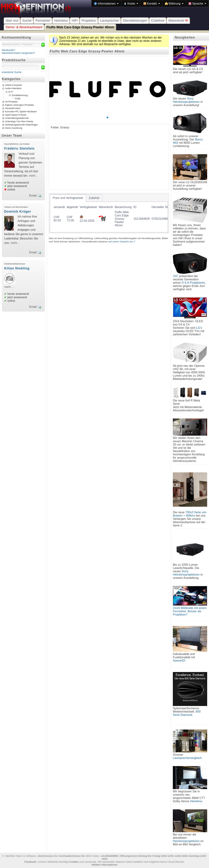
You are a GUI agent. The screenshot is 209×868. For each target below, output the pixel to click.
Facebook (30, 862)
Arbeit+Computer (14, 85)
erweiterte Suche (12, 72)
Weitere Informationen (104, 865)
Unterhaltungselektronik (17, 118)
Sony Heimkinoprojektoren (186, 100)
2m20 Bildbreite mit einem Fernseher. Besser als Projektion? (190, 611)
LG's (199, 328)
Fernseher (43, 21)
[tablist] (109, 213)
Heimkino (61, 21)
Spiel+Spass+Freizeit (16, 115)
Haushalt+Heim (13, 108)
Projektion (89, 21)
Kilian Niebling (17, 268)
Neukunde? (9, 50)
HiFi (75, 21)
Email (33, 196)
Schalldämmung (20, 95)
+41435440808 (109, 856)
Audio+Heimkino (13, 89)
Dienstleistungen (135, 21)
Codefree (158, 21)
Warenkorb (178, 21)
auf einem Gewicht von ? (122, 242)
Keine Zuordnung (14, 128)
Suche (27, 21)
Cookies (74, 862)
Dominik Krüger (18, 212)
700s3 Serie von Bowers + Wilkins (190, 514)
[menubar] (150, 3)
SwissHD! (179, 661)
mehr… (34, 176)
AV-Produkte (11, 102)
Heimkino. (196, 801)
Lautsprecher (110, 21)
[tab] (68, 198)
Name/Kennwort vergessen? (18, 53)
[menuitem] (106, 3)
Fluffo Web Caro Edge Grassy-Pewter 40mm (80, 27)
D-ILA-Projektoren (193, 283)
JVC (176, 276)
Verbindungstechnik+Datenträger (21, 125)
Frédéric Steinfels (19, 149)
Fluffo (18, 99)
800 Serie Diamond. (187, 713)
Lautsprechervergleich (187, 758)
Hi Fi (11, 92)
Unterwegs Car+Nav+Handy (19, 121)
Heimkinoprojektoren (186, 841)
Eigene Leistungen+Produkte (19, 105)
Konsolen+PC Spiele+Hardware (21, 112)
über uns (12, 21)
